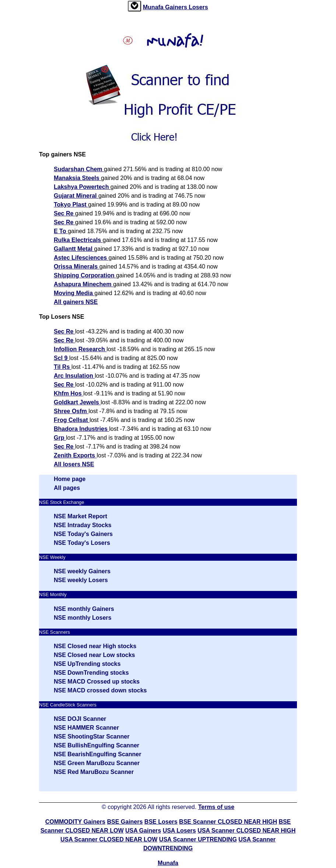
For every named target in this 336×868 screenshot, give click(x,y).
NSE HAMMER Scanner (86, 728)
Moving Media (74, 293)
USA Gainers (143, 831)
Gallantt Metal (74, 249)
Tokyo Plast (71, 205)
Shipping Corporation (85, 275)
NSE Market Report (80, 516)
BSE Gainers (125, 822)
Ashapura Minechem (83, 284)
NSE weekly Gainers (82, 571)
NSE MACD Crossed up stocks (97, 682)
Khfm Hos (69, 393)
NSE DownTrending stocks (91, 673)
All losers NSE (74, 464)
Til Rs (63, 367)
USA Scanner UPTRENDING (198, 839)
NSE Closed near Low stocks (94, 655)
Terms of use (216, 807)
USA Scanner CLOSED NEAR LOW (109, 839)
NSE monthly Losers (83, 618)
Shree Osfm (71, 411)
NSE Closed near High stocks (95, 646)
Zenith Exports (75, 455)
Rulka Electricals (78, 240)
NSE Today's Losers (82, 543)
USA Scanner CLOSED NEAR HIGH (246, 831)
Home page (70, 479)
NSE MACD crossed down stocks (100, 690)
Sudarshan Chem (79, 169)
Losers (198, 7)
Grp (60, 438)
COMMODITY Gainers (75, 822)
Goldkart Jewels (77, 402)
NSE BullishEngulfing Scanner (97, 745)
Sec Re (64, 213)
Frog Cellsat (72, 420)
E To (61, 231)
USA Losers (179, 831)
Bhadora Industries (81, 429)
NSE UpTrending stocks (87, 664)
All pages (67, 488)
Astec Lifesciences (81, 258)
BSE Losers (161, 822)
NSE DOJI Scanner (80, 719)
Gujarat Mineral (76, 196)
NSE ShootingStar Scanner (92, 736)
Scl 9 (62, 358)
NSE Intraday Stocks (83, 525)
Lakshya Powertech (82, 187)
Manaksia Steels (77, 178)
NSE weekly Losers (81, 580)
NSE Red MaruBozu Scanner (94, 772)
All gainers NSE (76, 302)
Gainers (177, 7)
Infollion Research (80, 349)
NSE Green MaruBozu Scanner (97, 763)
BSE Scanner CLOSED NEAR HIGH (228, 822)
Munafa (154, 7)
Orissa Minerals (77, 267)
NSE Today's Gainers (83, 534)
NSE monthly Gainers (84, 609)
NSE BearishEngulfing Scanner (97, 754)
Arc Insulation (74, 376)
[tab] (134, 6)
